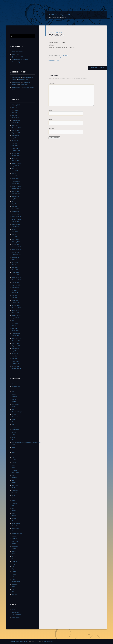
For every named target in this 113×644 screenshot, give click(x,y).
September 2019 (16, 133)
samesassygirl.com (60, 14)
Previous (93, 68)
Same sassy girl (16, 77)
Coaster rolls (15, 54)
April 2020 (15, 115)
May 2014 (15, 295)
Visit (13, 589)
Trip (13, 577)
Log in (14, 610)
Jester (14, 452)
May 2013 (15, 326)
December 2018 (16, 156)
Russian (14, 521)
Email (51, 119)
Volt (13, 592)
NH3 (13, 480)
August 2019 (15, 135)
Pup (13, 506)
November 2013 (16, 310)
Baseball (14, 397)
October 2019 (16, 130)
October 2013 (16, 313)
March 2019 (15, 148)
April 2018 (15, 176)
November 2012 (16, 341)
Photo (13, 498)
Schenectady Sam (17, 533)
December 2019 (16, 125)
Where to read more (17, 52)
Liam (13, 465)
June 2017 (15, 201)
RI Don (14, 516)
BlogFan (14, 402)
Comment (52, 83)
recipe (14, 513)
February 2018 (16, 181)
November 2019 (16, 128)
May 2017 (15, 204)
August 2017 (15, 196)
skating (14, 544)
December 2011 (16, 369)
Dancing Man (16, 417)
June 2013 (15, 323)
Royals (14, 518)
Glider (13, 435)
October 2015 (16, 252)
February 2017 (16, 211)
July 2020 (15, 108)
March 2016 (15, 239)
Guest (13, 437)
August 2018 (15, 166)
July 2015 (15, 260)
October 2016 (16, 222)
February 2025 (16, 105)
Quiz (13, 508)
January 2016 (16, 244)
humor (14, 445)
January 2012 (16, 366)
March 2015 (15, 270)
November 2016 (16, 219)
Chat (13, 409)
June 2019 (15, 140)
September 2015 (16, 255)
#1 (12, 384)
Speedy (14, 551)
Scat (13, 531)
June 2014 (15, 293)
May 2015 (15, 265)
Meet (13, 468)
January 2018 (16, 184)
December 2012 (16, 338)
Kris (13, 457)
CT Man (14, 414)
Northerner (15, 485)
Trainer (14, 572)
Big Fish (14, 399)
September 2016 (16, 224)
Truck (13, 579)
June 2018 (15, 171)
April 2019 (15, 146)
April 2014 (15, 298)
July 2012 (15, 351)
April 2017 (15, 206)
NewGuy (14, 478)
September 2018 (16, 163)
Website (51, 129)
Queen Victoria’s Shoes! (19, 57)
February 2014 (16, 303)
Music (13, 475)
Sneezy (14, 549)
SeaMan (14, 536)
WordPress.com (48, 641)
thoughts (14, 564)
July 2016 (15, 229)
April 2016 (15, 237)
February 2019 (16, 151)
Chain (13, 407)
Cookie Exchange (17, 412)
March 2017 (15, 209)
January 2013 (16, 336)
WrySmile (15, 594)
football (14, 432)
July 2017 (15, 199)
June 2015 (15, 262)
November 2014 (16, 280)
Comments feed (16, 615)
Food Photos (15, 430)
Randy (14, 511)
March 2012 (15, 361)
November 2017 (16, 189)
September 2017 (16, 194)
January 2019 (16, 153)
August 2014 (15, 288)
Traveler (14, 574)
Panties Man (15, 490)
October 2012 (16, 343)
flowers (14, 427)
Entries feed (15, 612)
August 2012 (15, 348)
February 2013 (16, 333)
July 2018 (15, 168)
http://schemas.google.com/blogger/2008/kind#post (26, 442)
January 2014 (16, 305)
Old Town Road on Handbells (20, 59)
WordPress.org (16, 617)
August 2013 (15, 318)
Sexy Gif (14, 539)
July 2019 (15, 138)
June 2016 (15, 232)
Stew (13, 554)
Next (103, 68)
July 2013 (15, 321)
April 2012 (15, 359)
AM (13, 391)
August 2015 (15, 257)
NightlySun (15, 85)
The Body (15, 561)
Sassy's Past (15, 528)
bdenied (14, 80)
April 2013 (15, 328)
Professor (15, 503)
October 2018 (16, 161)
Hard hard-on (27, 82)
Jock (13, 455)
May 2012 (15, 356)
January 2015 (16, 275)
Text (13, 559)
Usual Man (15, 584)
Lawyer (14, 462)
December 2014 (16, 277)
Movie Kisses (16, 473)
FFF (13, 424)
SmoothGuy (15, 546)
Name (51, 110)
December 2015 (16, 247)
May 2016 (15, 234)
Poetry (14, 501)
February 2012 (16, 364)
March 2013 (15, 331)
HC (13, 440)
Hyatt (13, 447)
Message (65, 55)
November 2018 (16, 158)
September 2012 (16, 346)
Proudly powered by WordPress (19, 641)
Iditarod (14, 450)
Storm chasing (16, 62)
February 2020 (16, 120)
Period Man (15, 493)
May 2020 (15, 113)
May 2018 (15, 173)
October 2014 (16, 282)
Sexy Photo (15, 541)
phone (14, 495)
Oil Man (14, 488)
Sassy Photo (15, 526)
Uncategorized (16, 582)
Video (13, 587)
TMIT (13, 566)
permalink (60, 58)
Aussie (14, 394)
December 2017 (16, 186)
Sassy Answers (16, 523)
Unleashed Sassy (28, 77)
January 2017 (16, 214)
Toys (13, 569)
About (13, 389)
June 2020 (15, 110)
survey (14, 556)
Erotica (14, 422)
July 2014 (15, 290)
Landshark (15, 460)
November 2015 (16, 250)
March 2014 (15, 300)
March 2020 (15, 118)
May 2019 (15, 143)
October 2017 (16, 191)
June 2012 (15, 353)
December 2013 (16, 308)
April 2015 (15, 267)
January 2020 (16, 123)
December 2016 (16, 217)
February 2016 (16, 242)
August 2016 (15, 227)
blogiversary (15, 404)
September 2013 (16, 315)
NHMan (14, 483)
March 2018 (15, 179)
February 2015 (16, 272)
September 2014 (16, 285)
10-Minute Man (16, 386)
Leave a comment (54, 60)
